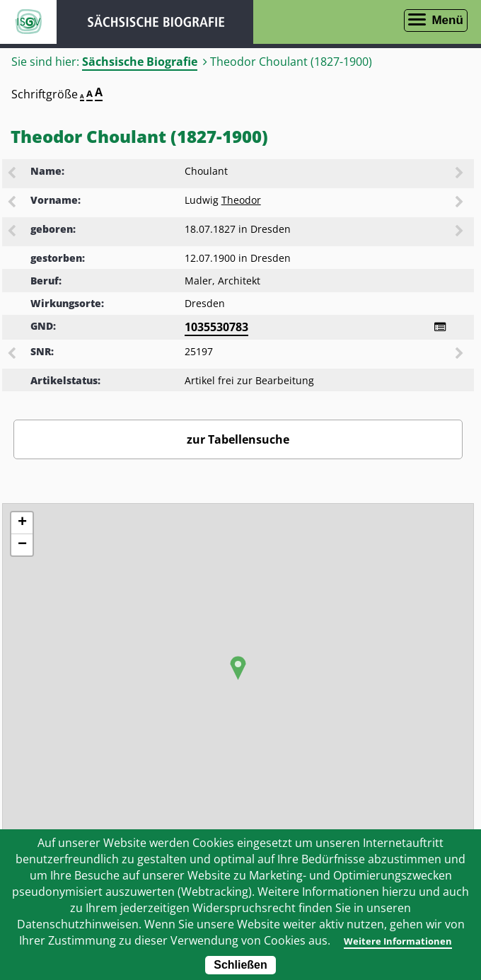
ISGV (28, 22)
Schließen (240, 965)
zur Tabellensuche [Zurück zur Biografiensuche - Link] (238, 439)
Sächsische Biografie (140, 62)
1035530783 (216, 327)
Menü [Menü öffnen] (447, 20)
